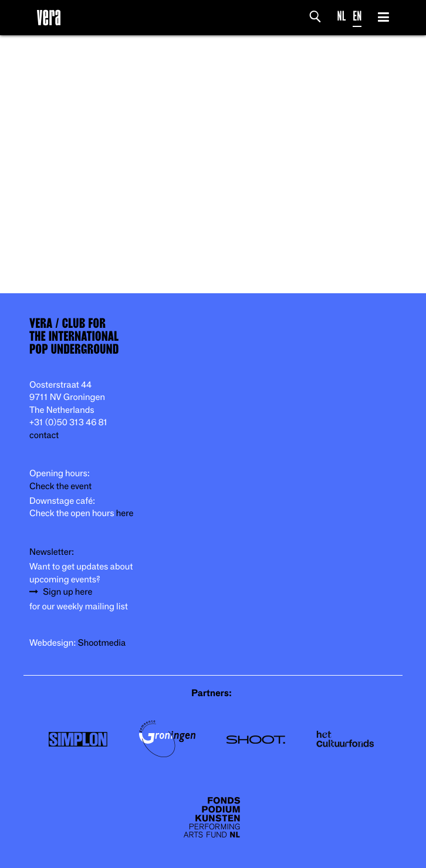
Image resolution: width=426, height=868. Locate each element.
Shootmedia (102, 643)
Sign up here (67, 592)
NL (342, 16)
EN (357, 16)
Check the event (60, 486)
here (125, 513)
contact (44, 435)
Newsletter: (52, 552)
